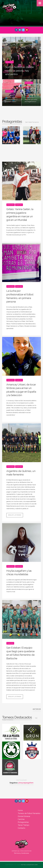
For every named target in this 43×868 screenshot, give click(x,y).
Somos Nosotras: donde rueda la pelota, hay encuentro (20, 71)
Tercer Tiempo (24, 825)
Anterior (37, 709)
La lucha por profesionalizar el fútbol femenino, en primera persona (20, 296)
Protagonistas (23, 822)
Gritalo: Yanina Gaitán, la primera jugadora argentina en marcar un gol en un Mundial (20, 215)
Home (20, 810)
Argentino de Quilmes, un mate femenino (21, 473)
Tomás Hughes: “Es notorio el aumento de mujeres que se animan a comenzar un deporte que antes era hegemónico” (31, 94)
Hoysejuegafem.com (29, 865)
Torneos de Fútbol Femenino (29, 813)
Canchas (21, 819)
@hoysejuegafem (26, 783)
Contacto (21, 828)
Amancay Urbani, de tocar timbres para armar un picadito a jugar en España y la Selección (21, 390)
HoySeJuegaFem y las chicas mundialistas (19, 573)
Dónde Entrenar (24, 816)
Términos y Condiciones (21, 853)
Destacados (9, 62)
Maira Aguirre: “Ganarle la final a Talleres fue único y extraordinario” (11, 99)
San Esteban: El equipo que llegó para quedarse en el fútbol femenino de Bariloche (20, 653)
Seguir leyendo (15, 515)
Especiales (19, 205)
